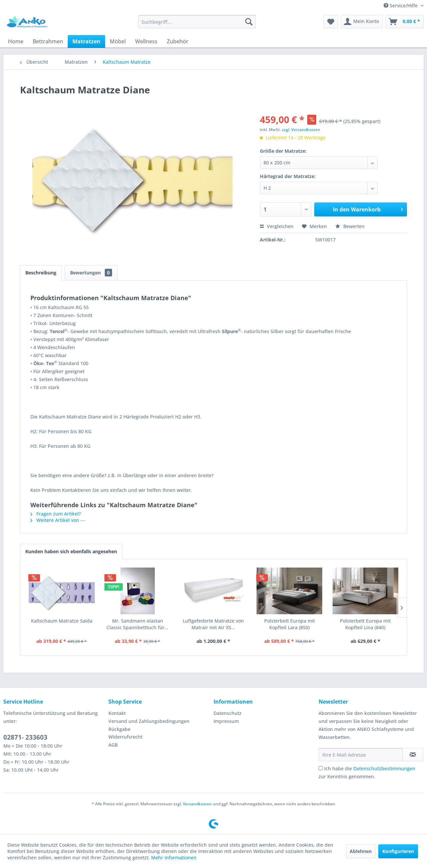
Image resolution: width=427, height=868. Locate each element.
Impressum (226, 721)
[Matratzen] (86, 41)
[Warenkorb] (405, 22)
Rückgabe (119, 729)
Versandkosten (197, 804)
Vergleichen (277, 226)
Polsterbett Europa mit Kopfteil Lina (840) (365, 624)
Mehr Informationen (174, 857)
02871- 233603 (25, 737)
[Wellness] (146, 41)
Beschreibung (41, 273)
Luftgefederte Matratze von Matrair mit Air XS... (213, 624)
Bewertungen (91, 273)
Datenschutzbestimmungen (384, 768)
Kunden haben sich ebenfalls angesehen (71, 551)
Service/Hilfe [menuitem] (401, 6)
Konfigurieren (398, 851)
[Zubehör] (178, 41)
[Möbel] (118, 41)
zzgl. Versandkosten (301, 130)
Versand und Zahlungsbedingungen (149, 721)
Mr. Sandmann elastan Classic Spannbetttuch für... (137, 624)
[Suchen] (249, 22)
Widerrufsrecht (125, 737)
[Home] (16, 41)
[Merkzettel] (331, 22)
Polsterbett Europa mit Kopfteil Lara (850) (290, 624)
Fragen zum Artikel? (56, 514)
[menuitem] (197, 22)
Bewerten (350, 226)
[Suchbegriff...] (197, 22)
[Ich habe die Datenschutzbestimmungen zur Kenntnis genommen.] (321, 768)
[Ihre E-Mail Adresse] (361, 755)
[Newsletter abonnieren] (413, 755)
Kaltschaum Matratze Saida (62, 621)
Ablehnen (361, 851)
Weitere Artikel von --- (58, 520)
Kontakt (117, 713)
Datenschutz (228, 713)
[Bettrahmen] (48, 41)
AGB (113, 745)
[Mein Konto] (362, 22)
